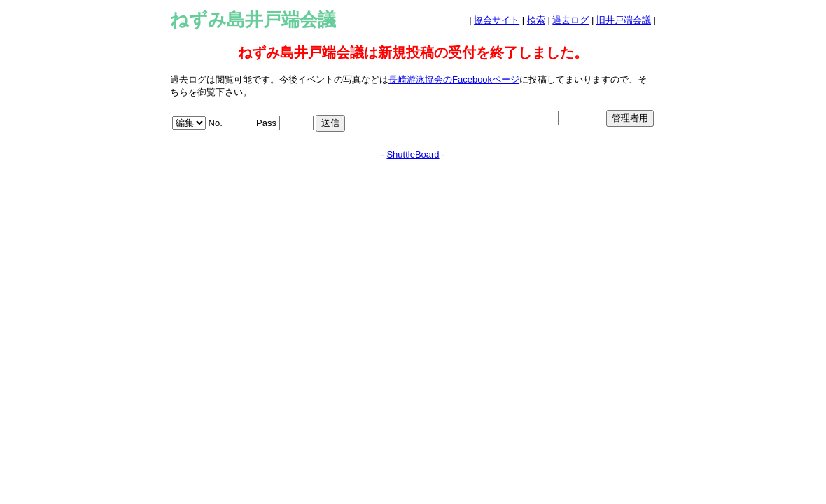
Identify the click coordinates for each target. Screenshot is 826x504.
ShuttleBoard (413, 154)
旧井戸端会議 (624, 20)
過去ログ (570, 20)
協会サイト (497, 20)
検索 (536, 20)
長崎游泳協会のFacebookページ (454, 79)
